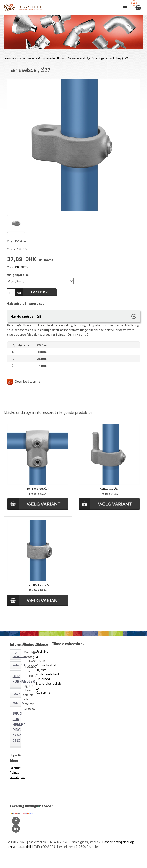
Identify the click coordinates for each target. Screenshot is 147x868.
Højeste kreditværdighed (47, 672)
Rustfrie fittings (15, 770)
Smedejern (18, 777)
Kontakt (17, 703)
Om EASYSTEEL (17, 655)
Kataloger (17, 665)
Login (17, 694)
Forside (9, 58)
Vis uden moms (18, 267)
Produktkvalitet (46, 665)
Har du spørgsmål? (26, 316)
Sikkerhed (43, 679)
